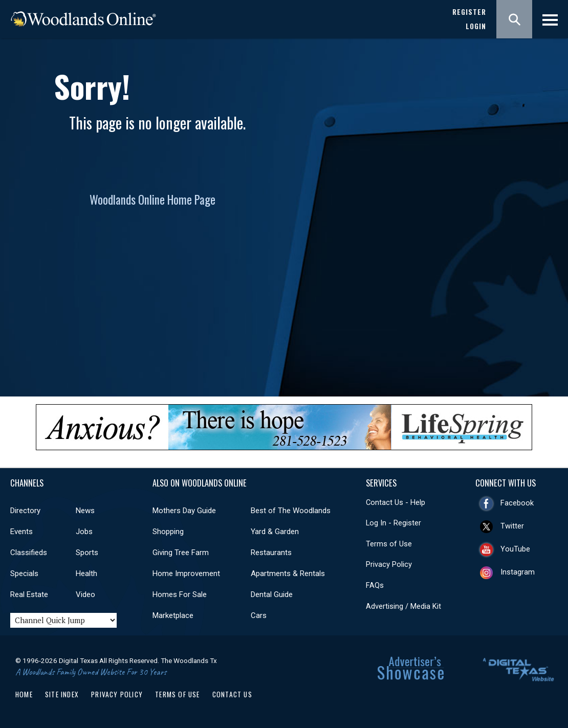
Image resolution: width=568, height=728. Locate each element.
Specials (24, 573)
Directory (25, 511)
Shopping (168, 532)
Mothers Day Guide (184, 511)
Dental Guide (272, 594)
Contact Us (232, 694)
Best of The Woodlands (291, 511)
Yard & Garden (275, 532)
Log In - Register (394, 523)
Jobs (84, 532)
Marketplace (173, 615)
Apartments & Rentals (288, 573)
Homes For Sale (180, 594)
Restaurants (271, 553)
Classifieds (29, 553)
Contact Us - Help (396, 502)
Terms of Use (389, 544)
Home (24, 694)
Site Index (62, 694)
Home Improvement (186, 573)
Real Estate (29, 594)
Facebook (517, 503)
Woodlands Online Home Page (152, 200)
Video (85, 594)
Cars (259, 615)
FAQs (375, 585)
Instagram (518, 572)
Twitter (512, 526)
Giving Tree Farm (181, 553)
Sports (87, 553)
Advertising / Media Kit (403, 606)
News (85, 511)
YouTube (515, 549)
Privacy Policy (389, 564)
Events (21, 532)
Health (86, 573)
